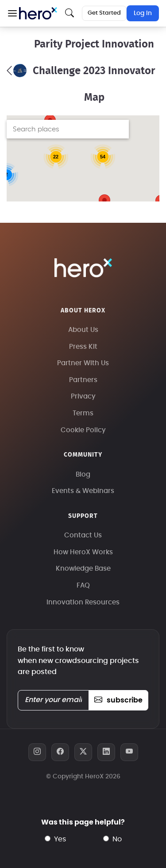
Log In (143, 13)
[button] (12, 13)
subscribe (118, 700)
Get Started (104, 13)
